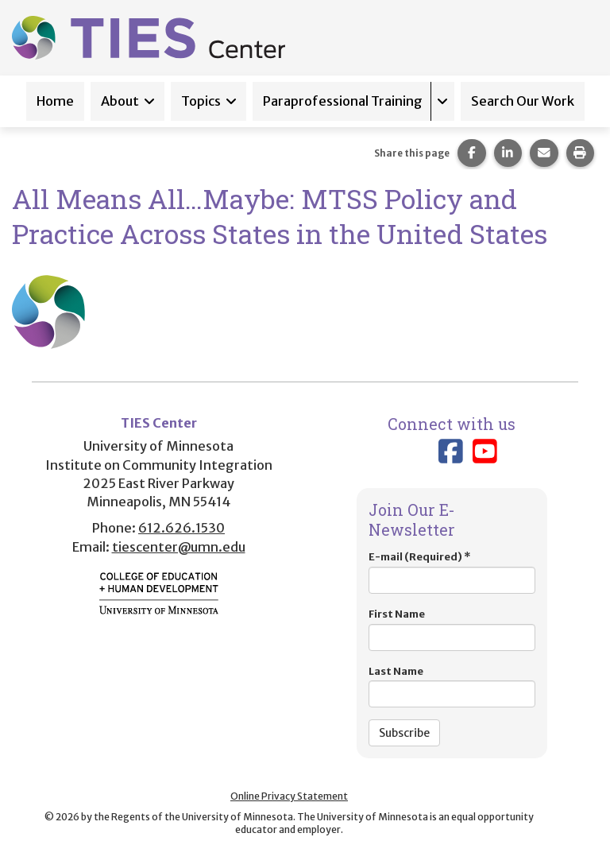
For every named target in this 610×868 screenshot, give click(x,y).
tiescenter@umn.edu (179, 547)
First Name (452, 629)
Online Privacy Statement (289, 796)
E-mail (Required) (452, 572)
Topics (201, 101)
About (120, 101)
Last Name (452, 686)
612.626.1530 (181, 528)
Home (55, 101)
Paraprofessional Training (343, 101)
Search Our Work (523, 101)
